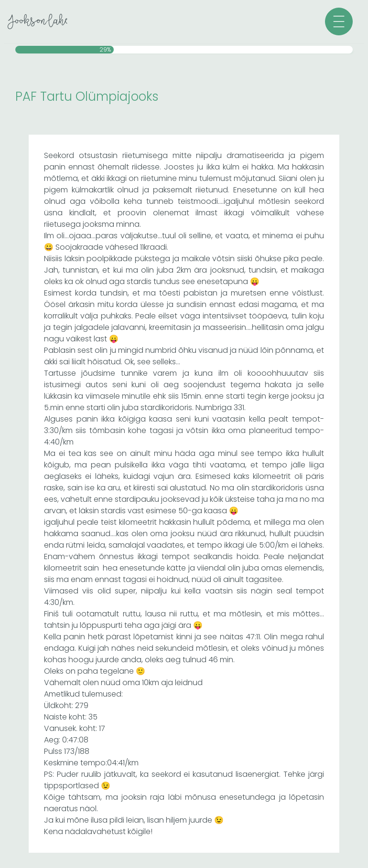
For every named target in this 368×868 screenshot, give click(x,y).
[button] (339, 21)
